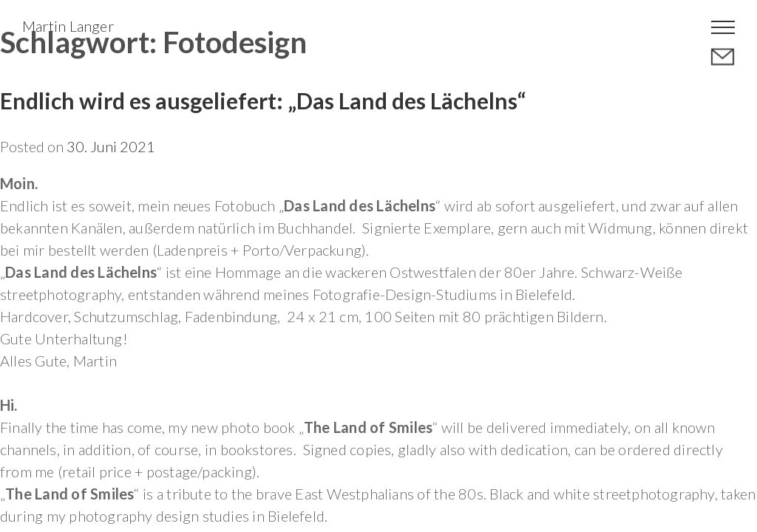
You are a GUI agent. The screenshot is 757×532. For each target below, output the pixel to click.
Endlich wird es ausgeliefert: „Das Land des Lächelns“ (263, 100)
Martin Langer (68, 26)
